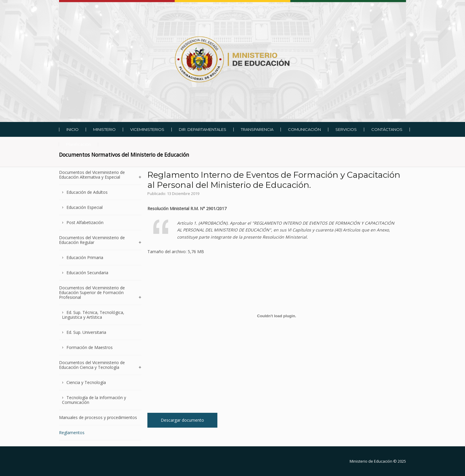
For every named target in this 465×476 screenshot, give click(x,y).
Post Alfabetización (85, 222)
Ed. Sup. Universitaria (86, 332)
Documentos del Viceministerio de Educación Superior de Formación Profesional (92, 292)
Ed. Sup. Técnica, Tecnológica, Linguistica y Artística (93, 315)
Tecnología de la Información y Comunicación (94, 400)
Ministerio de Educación (371, 461)
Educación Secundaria (87, 273)
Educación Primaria (85, 257)
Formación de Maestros (90, 347)
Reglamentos (72, 433)
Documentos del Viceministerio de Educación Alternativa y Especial (92, 175)
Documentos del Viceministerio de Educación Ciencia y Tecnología (92, 365)
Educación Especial (85, 207)
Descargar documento (182, 420)
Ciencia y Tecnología (86, 382)
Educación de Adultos (87, 192)
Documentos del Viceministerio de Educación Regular (92, 240)
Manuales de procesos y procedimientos (98, 417)
